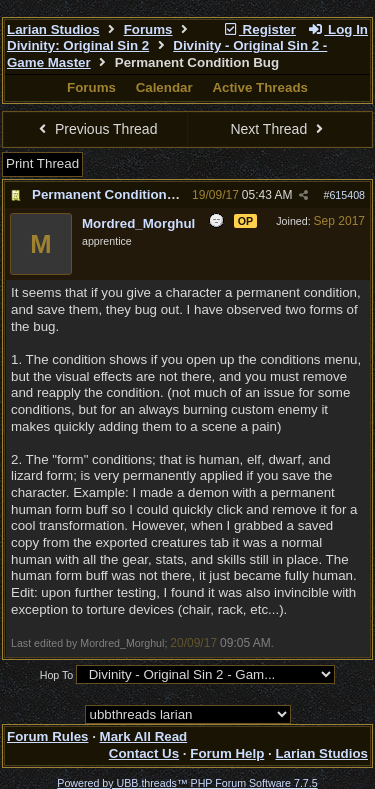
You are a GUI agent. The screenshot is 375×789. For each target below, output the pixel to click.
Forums (148, 29)
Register (259, 29)
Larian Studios (53, 29)
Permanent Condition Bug (114, 194)
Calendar (164, 87)
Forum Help (227, 753)
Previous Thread (96, 129)
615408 (347, 195)
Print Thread (42, 163)
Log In (338, 29)
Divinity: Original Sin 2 (78, 45)
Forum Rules (47, 736)
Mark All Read (144, 736)
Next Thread (279, 129)
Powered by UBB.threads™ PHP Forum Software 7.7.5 (187, 783)
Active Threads (260, 87)
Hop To (57, 675)
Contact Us (144, 753)
